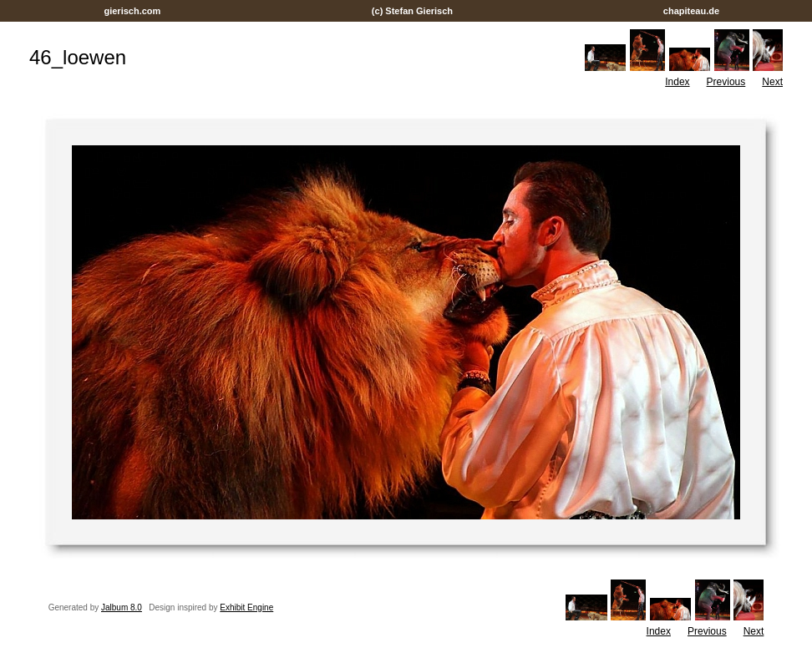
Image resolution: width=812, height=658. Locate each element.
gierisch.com (132, 11)
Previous (726, 82)
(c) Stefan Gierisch (412, 11)
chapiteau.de (691, 11)
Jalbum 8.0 (122, 607)
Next (772, 82)
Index (677, 82)
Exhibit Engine (246, 607)
